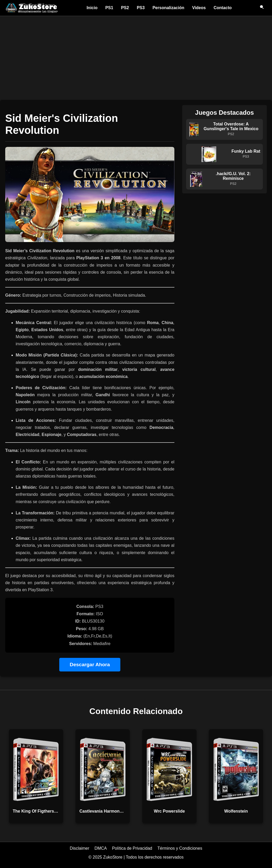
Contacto (223, 8)
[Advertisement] (136, 55)
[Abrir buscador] (262, 8)
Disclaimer (79, 848)
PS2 (125, 8)
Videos (199, 8)
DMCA (101, 848)
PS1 (109, 8)
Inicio (92, 8)
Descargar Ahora (90, 665)
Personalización (168, 8)
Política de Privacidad (132, 848)
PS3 (141, 8)
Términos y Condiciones (180, 848)
